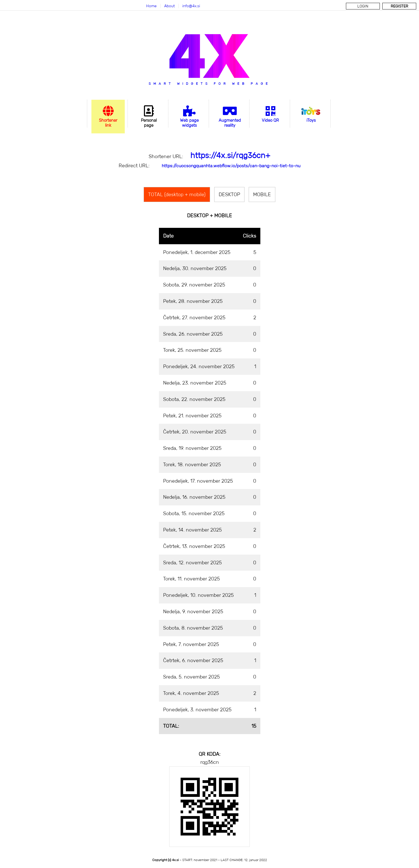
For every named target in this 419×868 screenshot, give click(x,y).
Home (151, 6)
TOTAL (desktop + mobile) (177, 194)
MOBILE (262, 194)
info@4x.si (191, 6)
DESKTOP (229, 194)
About (169, 6)
